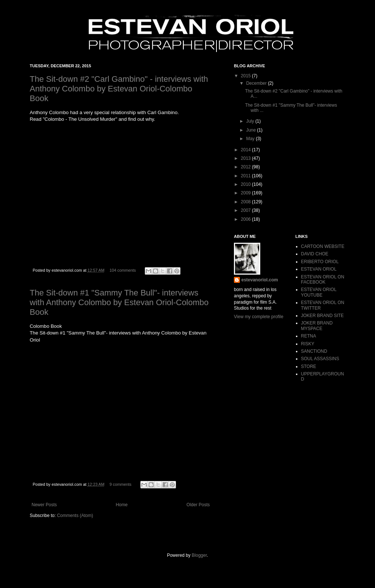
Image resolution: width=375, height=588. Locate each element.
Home (122, 505)
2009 (247, 193)
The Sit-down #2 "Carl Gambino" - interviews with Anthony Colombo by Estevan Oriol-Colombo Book (119, 89)
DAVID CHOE (315, 254)
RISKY (308, 344)
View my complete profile (259, 317)
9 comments (120, 484)
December (257, 83)
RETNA (309, 336)
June (252, 130)
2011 (247, 176)
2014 (247, 150)
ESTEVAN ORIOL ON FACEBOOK (323, 280)
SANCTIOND (314, 351)
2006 (247, 219)
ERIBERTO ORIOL (320, 262)
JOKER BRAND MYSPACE (317, 326)
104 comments (123, 270)
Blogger (199, 555)
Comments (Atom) (75, 516)
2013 (247, 158)
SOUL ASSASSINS (320, 359)
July (251, 121)
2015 (247, 76)
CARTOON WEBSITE (323, 246)
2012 (247, 167)
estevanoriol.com (260, 280)
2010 (247, 184)
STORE (309, 366)
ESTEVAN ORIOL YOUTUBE (319, 292)
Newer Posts (44, 505)
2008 (247, 202)
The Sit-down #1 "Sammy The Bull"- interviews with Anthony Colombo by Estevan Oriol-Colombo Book (119, 302)
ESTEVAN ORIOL (319, 269)
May (251, 139)
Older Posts (198, 505)
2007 (247, 210)
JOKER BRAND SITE (322, 316)
